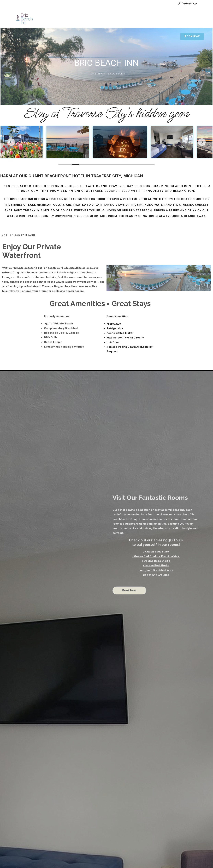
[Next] (202, 142)
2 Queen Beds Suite (156, 552)
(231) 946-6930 (188, 3)
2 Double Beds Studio (156, 561)
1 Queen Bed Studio (156, 565)
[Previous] (11, 142)
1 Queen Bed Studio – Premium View (156, 556)
